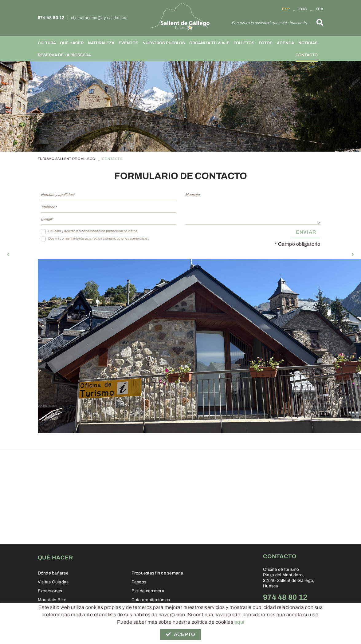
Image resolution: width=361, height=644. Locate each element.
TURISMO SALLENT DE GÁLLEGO (67, 159)
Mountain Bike (52, 600)
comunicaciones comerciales (126, 238)
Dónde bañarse (53, 573)
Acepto (180, 634)
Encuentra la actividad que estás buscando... (271, 23)
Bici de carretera (148, 591)
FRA (320, 9)
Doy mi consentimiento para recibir (75, 238)
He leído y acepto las (65, 231)
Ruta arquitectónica (151, 600)
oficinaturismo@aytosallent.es (99, 18)
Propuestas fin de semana (157, 573)
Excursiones (50, 591)
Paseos (139, 582)
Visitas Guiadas (53, 582)
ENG (303, 9)
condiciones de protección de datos (109, 231)
